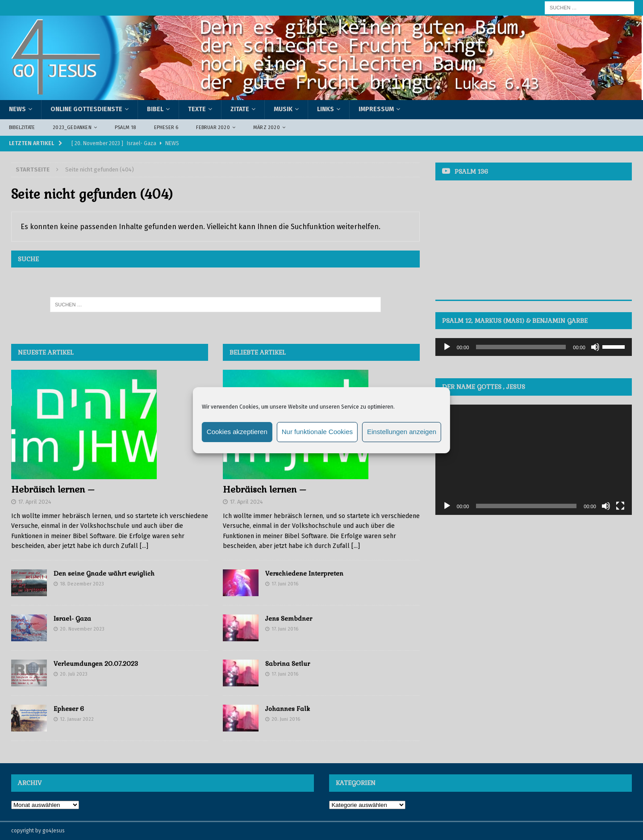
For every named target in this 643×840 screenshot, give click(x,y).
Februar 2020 (213, 127)
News (17, 109)
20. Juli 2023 (74, 674)
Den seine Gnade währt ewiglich (104, 573)
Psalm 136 (471, 171)
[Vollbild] (620, 506)
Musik (283, 109)
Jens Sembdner (289, 619)
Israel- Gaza (72, 619)
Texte (197, 109)
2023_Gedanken (72, 127)
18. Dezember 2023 (82, 584)
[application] (534, 347)
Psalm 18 (125, 127)
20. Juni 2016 (286, 719)
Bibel (155, 109)
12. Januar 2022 (77, 719)
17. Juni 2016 (285, 584)
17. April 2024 (35, 502)
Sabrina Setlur (288, 664)
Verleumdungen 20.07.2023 (96, 664)
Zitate (240, 109)
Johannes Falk (288, 709)
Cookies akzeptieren (237, 432)
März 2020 (267, 127)
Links (326, 109)
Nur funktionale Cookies (317, 432)
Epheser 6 (166, 127)
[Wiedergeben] (447, 347)
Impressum (376, 109)
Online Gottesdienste (86, 109)
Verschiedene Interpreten (304, 573)
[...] (144, 546)
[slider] (521, 347)
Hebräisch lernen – (53, 489)
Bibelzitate (22, 127)
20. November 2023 (82, 629)
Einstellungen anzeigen (402, 432)
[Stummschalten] (595, 347)
